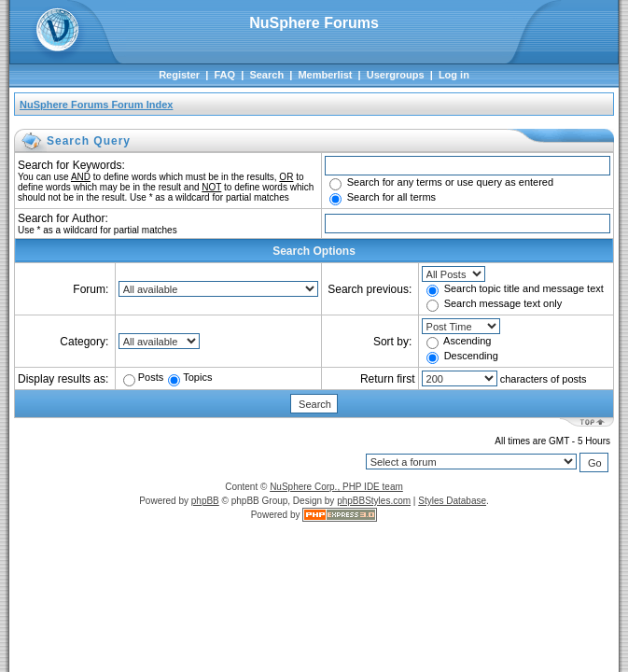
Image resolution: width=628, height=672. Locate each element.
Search (266, 75)
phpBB (205, 501)
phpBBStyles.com (374, 501)
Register (179, 75)
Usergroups (396, 75)
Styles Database (452, 501)
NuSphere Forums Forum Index (96, 105)
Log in (454, 75)
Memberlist (325, 75)
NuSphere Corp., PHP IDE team (336, 487)
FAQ (224, 75)
